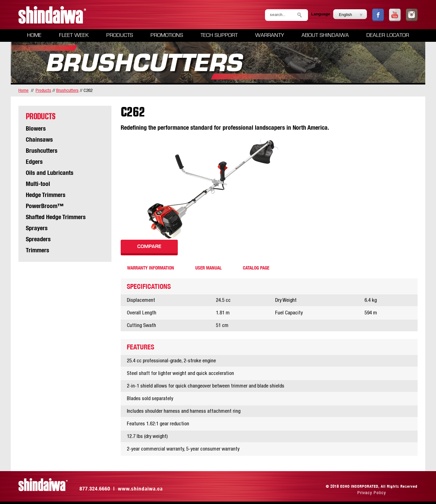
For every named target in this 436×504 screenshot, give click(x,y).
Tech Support (219, 35)
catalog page (256, 268)
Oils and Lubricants (50, 173)
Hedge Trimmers (46, 195)
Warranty (270, 35)
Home (34, 35)
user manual (208, 268)
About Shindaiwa (325, 35)
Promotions (167, 35)
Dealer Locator (388, 35)
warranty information (151, 268)
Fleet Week (74, 35)
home (23, 90)
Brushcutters (67, 90)
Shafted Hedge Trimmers (56, 217)
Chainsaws (39, 139)
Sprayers (37, 228)
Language (321, 14)
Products (120, 35)
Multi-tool (38, 184)
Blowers (36, 128)
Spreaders (38, 239)
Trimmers (37, 250)
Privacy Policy (372, 492)
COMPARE (149, 246)
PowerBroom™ (45, 206)
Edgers (34, 161)
